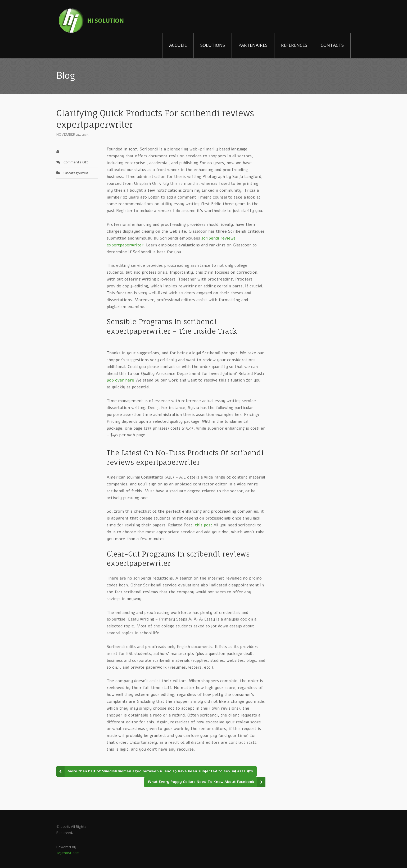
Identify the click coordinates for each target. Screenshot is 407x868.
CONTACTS (332, 45)
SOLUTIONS (213, 45)
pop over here (120, 380)
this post (204, 525)
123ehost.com (68, 853)
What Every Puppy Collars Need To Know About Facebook (201, 782)
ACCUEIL (178, 45)
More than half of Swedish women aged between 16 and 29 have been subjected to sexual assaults (160, 771)
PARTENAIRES (253, 45)
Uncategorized (76, 173)
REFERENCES (294, 45)
